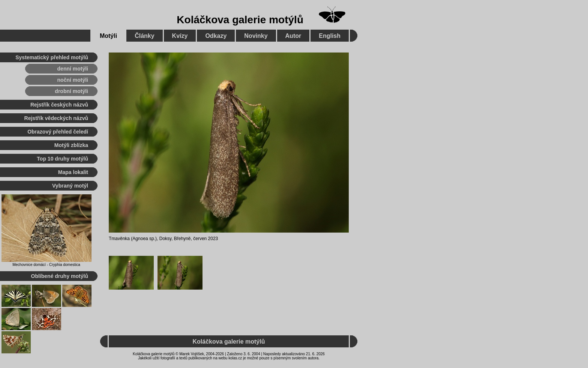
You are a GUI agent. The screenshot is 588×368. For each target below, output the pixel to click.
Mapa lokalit (73, 172)
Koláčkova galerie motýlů (240, 20)
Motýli (108, 36)
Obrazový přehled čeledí (58, 132)
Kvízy (180, 36)
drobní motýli (71, 91)
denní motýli (73, 69)
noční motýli (73, 80)
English (330, 36)
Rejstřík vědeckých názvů (56, 118)
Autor (293, 36)
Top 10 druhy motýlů (62, 159)
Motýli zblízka (71, 145)
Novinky (256, 36)
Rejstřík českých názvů (59, 105)
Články (144, 36)
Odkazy (216, 36)
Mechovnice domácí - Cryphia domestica (46, 265)
